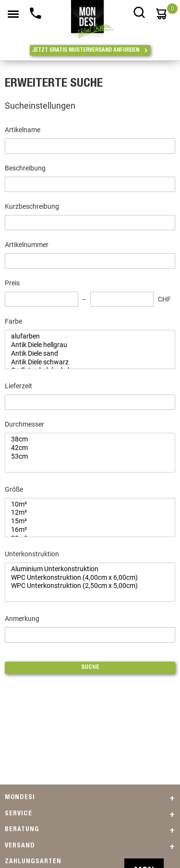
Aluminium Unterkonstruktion (86, 569)
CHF (164, 299)
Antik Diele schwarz (86, 362)
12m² (86, 513)
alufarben (86, 337)
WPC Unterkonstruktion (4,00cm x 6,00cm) (86, 578)
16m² (86, 530)
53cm (86, 457)
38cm (86, 440)
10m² (86, 505)
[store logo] (92, 15)
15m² (86, 521)
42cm (86, 448)
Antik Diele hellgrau (86, 345)
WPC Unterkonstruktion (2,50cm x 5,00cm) (86, 586)
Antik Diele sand (86, 354)
